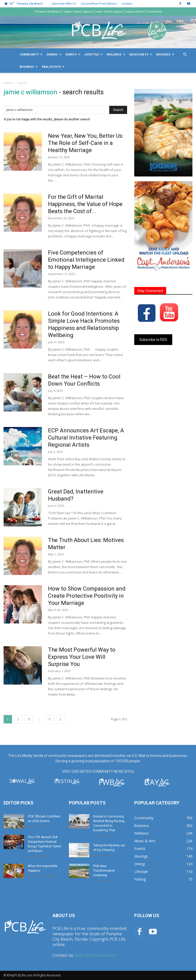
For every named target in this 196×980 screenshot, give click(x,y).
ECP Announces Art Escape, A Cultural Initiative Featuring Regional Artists (86, 438)
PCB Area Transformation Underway (104, 871)
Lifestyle (94, 54)
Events (73, 54)
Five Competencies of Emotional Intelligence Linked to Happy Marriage (86, 260)
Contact (127, 3)
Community (31, 54)
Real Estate (53, 67)
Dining (54, 54)
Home (8, 83)
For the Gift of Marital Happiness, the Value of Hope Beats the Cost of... (85, 204)
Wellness (116, 54)
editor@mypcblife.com (96, 955)
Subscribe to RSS (153, 340)
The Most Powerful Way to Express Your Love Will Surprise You (82, 657)
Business (29, 67)
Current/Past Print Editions (99, 3)
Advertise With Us (64, 3)
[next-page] (60, 719)
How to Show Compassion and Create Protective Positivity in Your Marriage (87, 596)
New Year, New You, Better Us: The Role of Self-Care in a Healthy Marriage (86, 143)
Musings (165, 54)
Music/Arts (141, 54)
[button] (185, 55)
